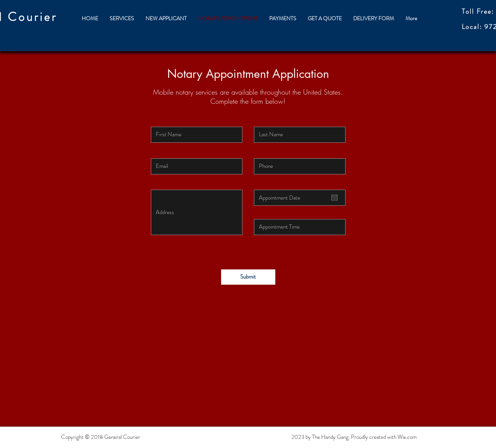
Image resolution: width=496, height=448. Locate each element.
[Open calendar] (334, 198)
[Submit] (248, 277)
